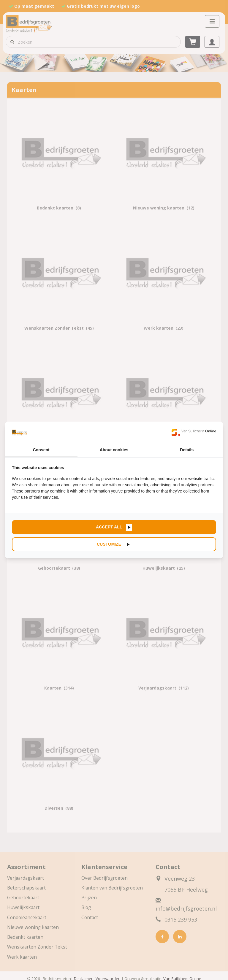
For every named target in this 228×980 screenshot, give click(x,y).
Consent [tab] (41, 450)
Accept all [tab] (110, 527)
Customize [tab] (110, 544)
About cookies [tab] (114, 450)
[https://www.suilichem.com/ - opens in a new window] (194, 432)
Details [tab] (187, 450)
